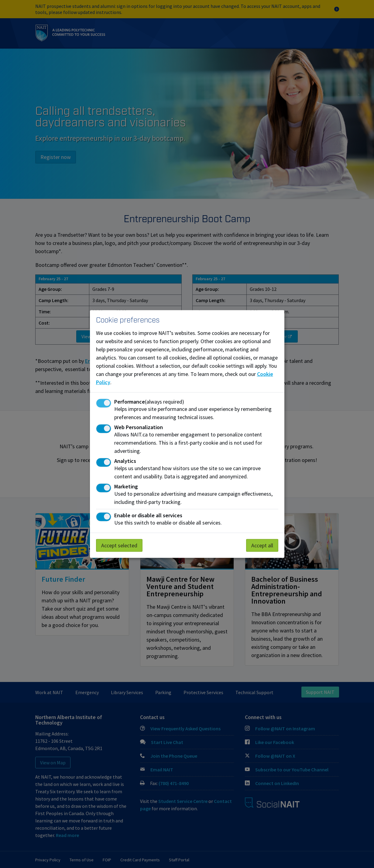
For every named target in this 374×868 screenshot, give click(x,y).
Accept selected (119, 545)
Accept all (262, 545)
